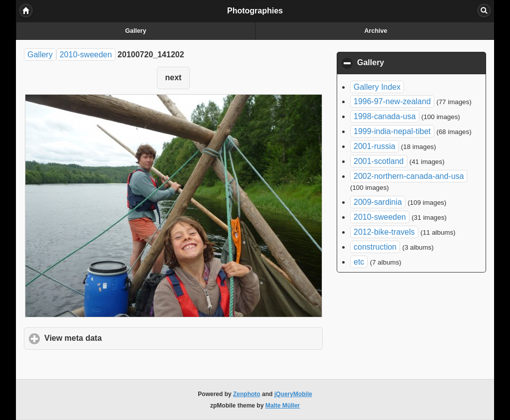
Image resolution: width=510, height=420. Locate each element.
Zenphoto (247, 394)
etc (359, 262)
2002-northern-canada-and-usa (409, 176)
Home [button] (26, 10)
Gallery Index (377, 87)
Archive (376, 31)
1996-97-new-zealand (392, 101)
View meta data (120, 338)
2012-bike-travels (384, 232)
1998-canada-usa (385, 116)
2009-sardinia (378, 202)
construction (375, 247)
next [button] (174, 77)
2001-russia (375, 146)
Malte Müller (283, 406)
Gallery (135, 31)
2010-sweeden (86, 55)
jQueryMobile (293, 394)
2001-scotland (379, 161)
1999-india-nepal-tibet (392, 131)
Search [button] (484, 10)
